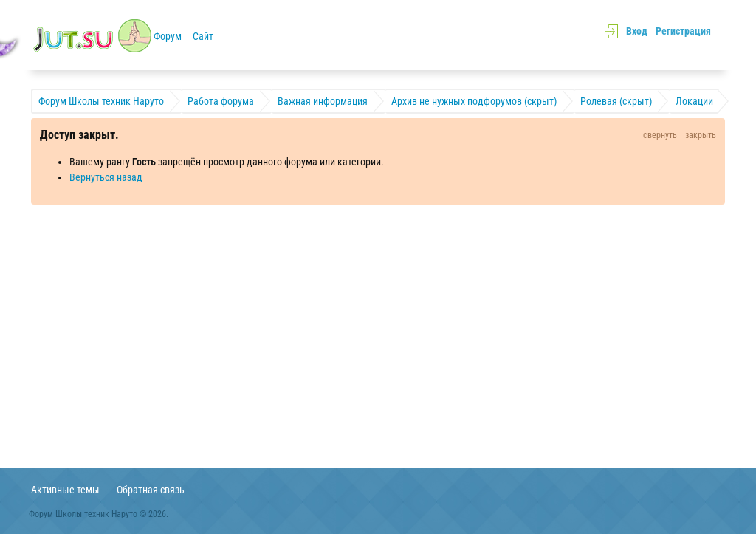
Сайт (203, 36)
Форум (168, 36)
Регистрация (683, 31)
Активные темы (65, 490)
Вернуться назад (106, 177)
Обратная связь (151, 490)
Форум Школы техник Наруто (83, 514)
